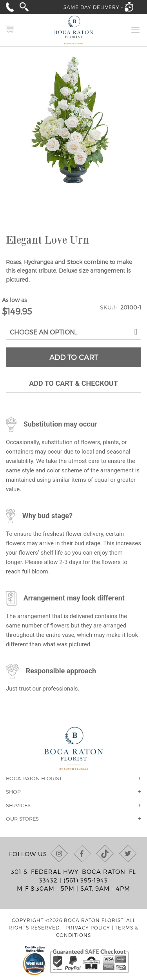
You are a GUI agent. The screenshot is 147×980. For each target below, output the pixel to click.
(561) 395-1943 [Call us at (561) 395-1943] (86, 880)
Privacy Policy (88, 928)
